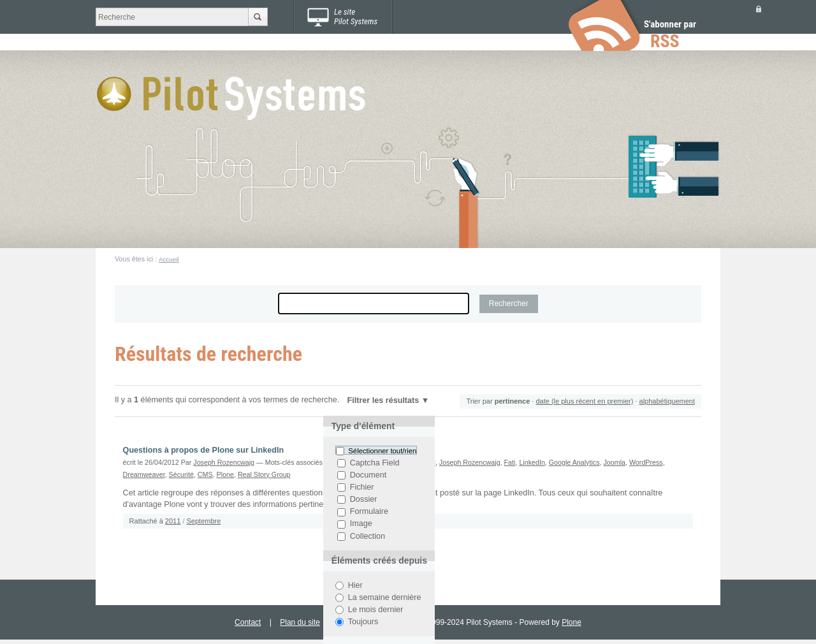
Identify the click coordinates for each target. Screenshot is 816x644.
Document (368, 475)
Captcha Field (375, 463)
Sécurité (181, 474)
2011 (173, 521)
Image (361, 524)
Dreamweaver (144, 474)
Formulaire (369, 512)
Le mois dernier (376, 610)
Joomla (614, 462)
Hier (355, 585)
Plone (225, 474)
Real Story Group (264, 474)
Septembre (204, 521)
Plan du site (300, 622)
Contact (248, 622)
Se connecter (759, 9)
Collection (368, 536)
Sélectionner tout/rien (382, 451)
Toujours (363, 622)
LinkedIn (532, 462)
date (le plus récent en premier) (584, 401)
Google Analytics (574, 462)
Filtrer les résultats (383, 400)
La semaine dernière (385, 597)
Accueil (169, 259)
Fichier (362, 487)
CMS (205, 474)
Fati (510, 462)
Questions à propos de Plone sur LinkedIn (204, 450)
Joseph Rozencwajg (224, 462)
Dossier (364, 499)
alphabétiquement (667, 401)
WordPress (646, 462)
